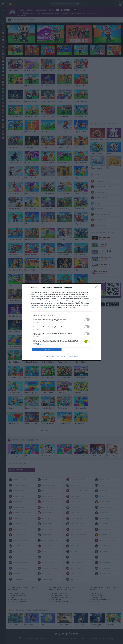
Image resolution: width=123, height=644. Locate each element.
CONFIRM (47, 349)
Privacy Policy (73, 357)
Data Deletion (50, 357)
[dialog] (61, 322)
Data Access (61, 357)
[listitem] (61, 315)
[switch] (87, 320)
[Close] (97, 287)
